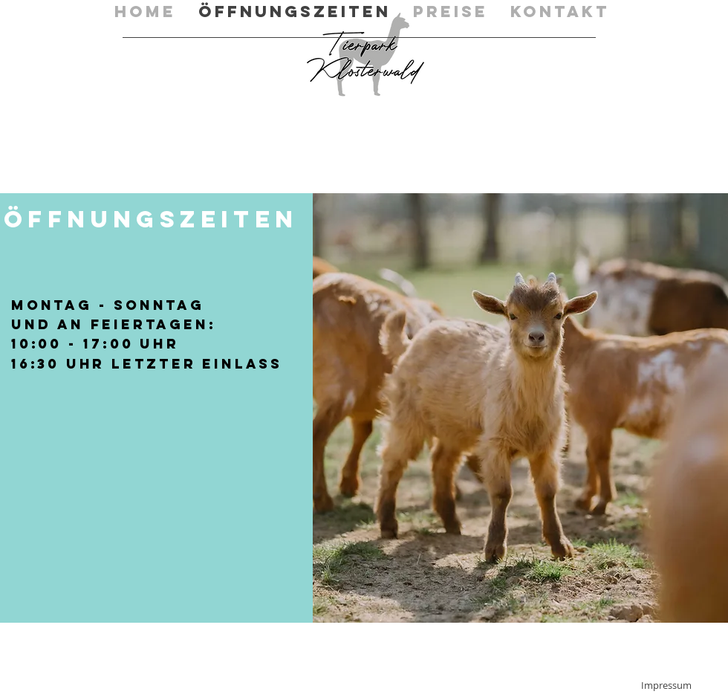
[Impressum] (666, 685)
